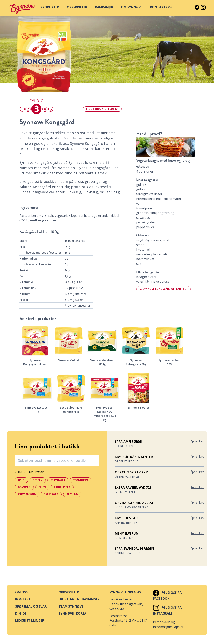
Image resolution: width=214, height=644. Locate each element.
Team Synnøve (71, 606)
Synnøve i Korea (72, 613)
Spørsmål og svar (31, 606)
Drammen (24, 487)
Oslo (21, 480)
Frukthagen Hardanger (79, 599)
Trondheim (81, 480)
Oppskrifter (69, 592)
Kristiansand (27, 494)
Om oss (21, 592)
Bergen (38, 480)
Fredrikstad (62, 487)
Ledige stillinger (30, 620)
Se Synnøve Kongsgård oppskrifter (163, 289)
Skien (42, 487)
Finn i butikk (102, 109)
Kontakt (23, 599)
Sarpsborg (51, 494)
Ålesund (72, 494)
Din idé (21, 613)
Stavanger (58, 480)
